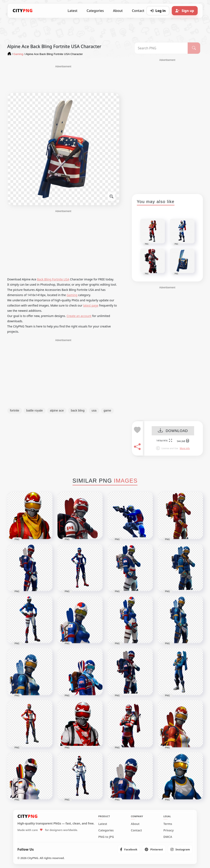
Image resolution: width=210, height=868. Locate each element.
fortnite (15, 410)
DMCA (168, 837)
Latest (73, 11)
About (118, 11)
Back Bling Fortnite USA (53, 279)
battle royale (35, 410)
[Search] (194, 48)
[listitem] (129, 849)
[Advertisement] (63, 79)
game (107, 410)
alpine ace (57, 410)
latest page (91, 305)
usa (94, 410)
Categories (95, 11)
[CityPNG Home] (23, 11)
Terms (168, 824)
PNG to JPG (106, 837)
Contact (136, 830)
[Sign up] (185, 11)
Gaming (72, 295)
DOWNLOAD (173, 431)
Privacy (169, 830)
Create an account (79, 316)
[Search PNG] (161, 48)
